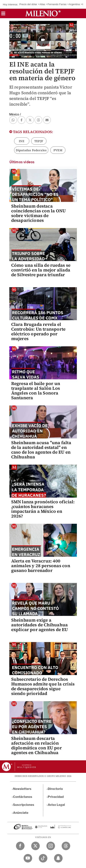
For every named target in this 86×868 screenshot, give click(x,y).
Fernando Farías (57, 4)
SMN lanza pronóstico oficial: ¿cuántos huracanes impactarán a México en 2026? (43, 509)
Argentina (74, 4)
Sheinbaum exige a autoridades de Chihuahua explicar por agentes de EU (40, 625)
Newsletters (22, 789)
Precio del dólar (28, 4)
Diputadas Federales (31, 150)
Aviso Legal (56, 805)
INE (22, 141)
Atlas (42, 4)
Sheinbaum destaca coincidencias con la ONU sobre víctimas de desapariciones (39, 213)
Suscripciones (24, 805)
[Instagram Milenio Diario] (51, 846)
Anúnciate (21, 813)
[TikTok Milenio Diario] (43, 858)
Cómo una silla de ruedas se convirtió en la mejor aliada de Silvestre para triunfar (41, 270)
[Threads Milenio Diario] (66, 846)
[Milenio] (43, 13)
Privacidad (56, 797)
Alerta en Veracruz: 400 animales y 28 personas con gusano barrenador (41, 566)
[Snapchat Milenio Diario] (58, 858)
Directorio (55, 789)
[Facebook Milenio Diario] (20, 846)
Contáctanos (23, 797)
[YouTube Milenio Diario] (28, 858)
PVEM (58, 150)
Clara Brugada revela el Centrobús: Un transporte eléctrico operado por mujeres (38, 331)
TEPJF (39, 141)
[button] (3, 15)
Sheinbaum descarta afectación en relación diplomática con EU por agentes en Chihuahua (37, 745)
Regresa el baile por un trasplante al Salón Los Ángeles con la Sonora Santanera (36, 391)
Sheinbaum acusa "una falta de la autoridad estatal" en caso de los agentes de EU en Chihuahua (41, 450)
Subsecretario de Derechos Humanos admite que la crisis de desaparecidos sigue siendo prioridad (43, 686)
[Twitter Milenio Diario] (35, 846)
